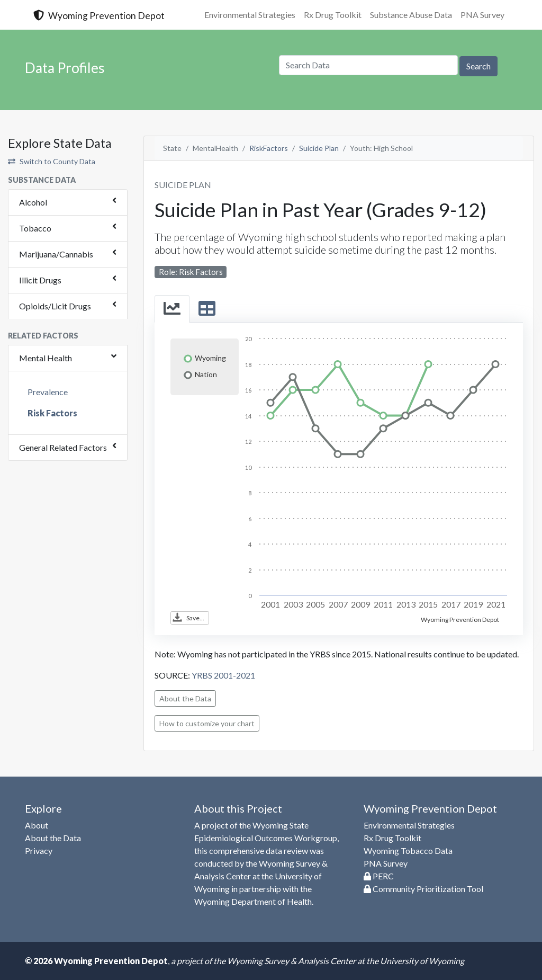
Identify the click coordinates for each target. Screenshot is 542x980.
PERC (379, 876)
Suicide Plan (319, 148)
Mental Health (46, 358)
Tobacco (35, 228)
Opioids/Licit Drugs (55, 306)
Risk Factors (52, 413)
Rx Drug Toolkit (333, 15)
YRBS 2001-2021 (223, 675)
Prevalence (48, 392)
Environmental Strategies (250, 15)
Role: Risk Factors (191, 272)
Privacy (39, 850)
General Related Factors (63, 447)
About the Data (185, 698)
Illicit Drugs (40, 280)
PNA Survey (482, 15)
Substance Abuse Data (411, 15)
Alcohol (33, 202)
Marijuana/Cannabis (56, 254)
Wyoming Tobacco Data (408, 850)
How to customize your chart (207, 723)
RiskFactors (269, 148)
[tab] (172, 309)
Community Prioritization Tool (423, 889)
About (37, 825)
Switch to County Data (52, 161)
